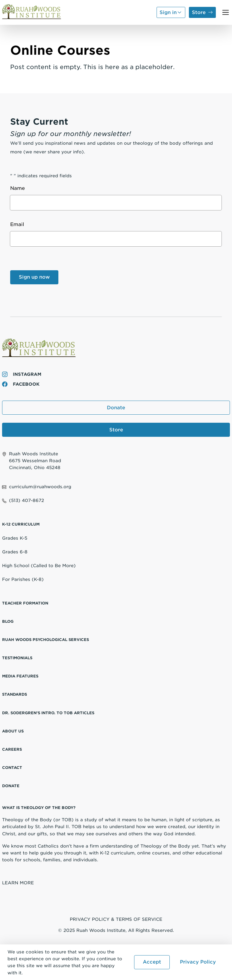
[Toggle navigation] (226, 12)
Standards (15, 694)
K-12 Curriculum (21, 524)
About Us (13, 731)
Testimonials (17, 658)
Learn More (18, 883)
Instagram (22, 374)
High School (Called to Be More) (39, 565)
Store (199, 12)
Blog (8, 621)
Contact (12, 768)
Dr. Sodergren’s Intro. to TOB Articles (48, 713)
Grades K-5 (15, 538)
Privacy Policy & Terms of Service (116, 919)
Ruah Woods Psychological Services (46, 640)
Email (19, 224)
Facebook (21, 384)
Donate (116, 408)
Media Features (20, 676)
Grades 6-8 (15, 552)
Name (19, 188)
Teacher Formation (25, 603)
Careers (12, 749)
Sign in (168, 12)
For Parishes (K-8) (23, 579)
